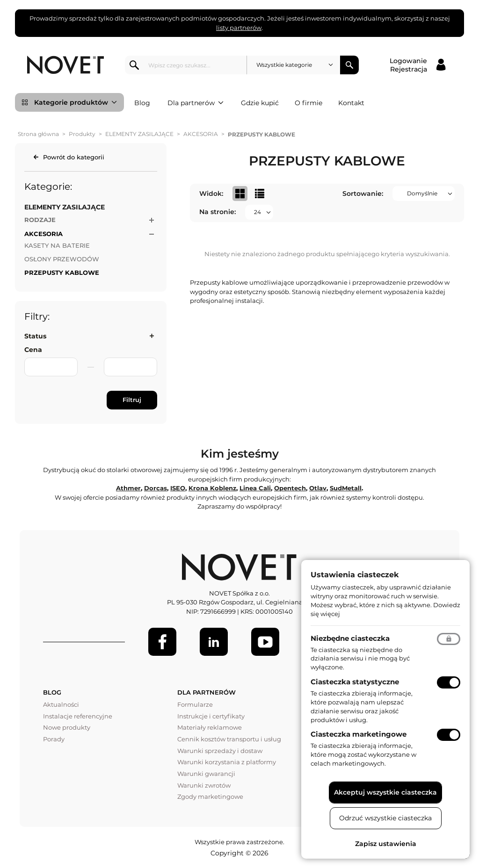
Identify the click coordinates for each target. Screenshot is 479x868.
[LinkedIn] (214, 642)
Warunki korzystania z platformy (227, 762)
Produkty (82, 134)
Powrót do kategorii (74, 157)
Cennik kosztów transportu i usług (229, 739)
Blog (142, 103)
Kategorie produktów (76, 102)
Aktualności (61, 704)
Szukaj (349, 65)
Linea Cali (255, 488)
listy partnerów (239, 28)
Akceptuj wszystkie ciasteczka (385, 792)
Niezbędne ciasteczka (350, 638)
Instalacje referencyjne (78, 716)
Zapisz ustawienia (386, 844)
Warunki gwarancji (206, 774)
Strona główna (38, 134)
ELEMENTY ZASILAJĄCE (139, 134)
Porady (54, 739)
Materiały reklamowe (210, 727)
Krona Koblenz (212, 488)
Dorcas (156, 488)
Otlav (318, 488)
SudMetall (346, 488)
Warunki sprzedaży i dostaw (220, 751)
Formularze (195, 704)
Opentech (290, 488)
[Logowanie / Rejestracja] (417, 65)
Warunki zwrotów (204, 785)
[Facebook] (162, 642)
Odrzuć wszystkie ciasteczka (385, 818)
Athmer (128, 488)
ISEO (178, 488)
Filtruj (132, 400)
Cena (33, 350)
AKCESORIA (201, 134)
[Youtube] (265, 642)
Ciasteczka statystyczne (355, 682)
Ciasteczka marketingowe (359, 734)
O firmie (308, 103)
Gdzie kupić (260, 103)
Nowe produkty (67, 727)
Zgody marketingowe (210, 796)
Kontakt (351, 103)
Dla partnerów (196, 103)
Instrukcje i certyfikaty (211, 716)
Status (35, 336)
